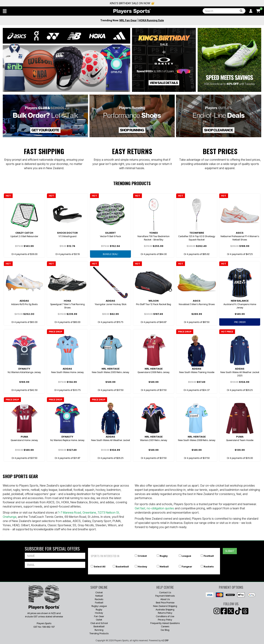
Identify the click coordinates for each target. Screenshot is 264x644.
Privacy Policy (165, 620)
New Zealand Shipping (165, 606)
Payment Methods (165, 596)
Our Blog (165, 630)
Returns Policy (165, 613)
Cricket (142, 556)
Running (99, 630)
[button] (5, 11)
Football (209, 556)
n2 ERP (165, 640)
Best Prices (220, 151)
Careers (165, 626)
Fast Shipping (44, 151)
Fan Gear (99, 616)
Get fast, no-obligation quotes (154, 508)
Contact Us (165, 592)
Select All (100, 566)
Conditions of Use (165, 616)
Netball (164, 566)
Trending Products (99, 633)
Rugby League (99, 606)
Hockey (142, 566)
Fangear (187, 566)
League (186, 556)
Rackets (209, 566)
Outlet (99, 620)
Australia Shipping (165, 609)
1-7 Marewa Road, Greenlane (77, 512)
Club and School (99, 623)
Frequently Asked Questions (165, 623)
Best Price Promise (165, 602)
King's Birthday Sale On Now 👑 (219, 3)
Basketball (122, 566)
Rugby (164, 556)
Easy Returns (132, 151)
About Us (165, 599)
